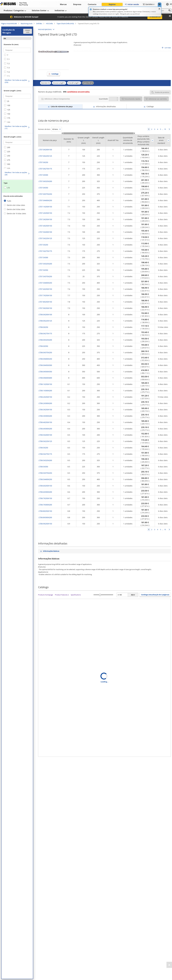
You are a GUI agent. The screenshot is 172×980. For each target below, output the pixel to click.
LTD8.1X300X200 (45, 391)
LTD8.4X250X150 (45, 422)
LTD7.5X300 (43, 257)
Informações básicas (51, 551)
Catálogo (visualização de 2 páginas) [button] (155, 595)
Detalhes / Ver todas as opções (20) (16, 174)
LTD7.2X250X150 (45, 213)
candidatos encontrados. (77, 92)
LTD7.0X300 (43, 175)
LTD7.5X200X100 (45, 232)
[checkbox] (17, 55)
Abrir (133, 595)
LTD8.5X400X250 (45, 479)
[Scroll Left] (62, 133)
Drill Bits (39, 24)
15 (165, 129)
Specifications (76, 595)
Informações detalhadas (106, 106)
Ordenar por (152, 140)
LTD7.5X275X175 (45, 251)
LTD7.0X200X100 (45, 150)
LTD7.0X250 (43, 162)
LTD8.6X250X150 (45, 486)
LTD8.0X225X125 (45, 321)
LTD (8, 188)
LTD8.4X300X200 (45, 429)
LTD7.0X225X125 (45, 156)
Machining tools (27, 24)
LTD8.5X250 (43, 448)
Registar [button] (112, 4)
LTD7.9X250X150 (45, 308)
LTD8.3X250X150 (45, 410)
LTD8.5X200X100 (45, 435)
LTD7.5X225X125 (45, 238)
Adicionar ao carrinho (156, 99)
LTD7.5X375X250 (45, 276)
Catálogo (55, 74)
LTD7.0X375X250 (45, 194)
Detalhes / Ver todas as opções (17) (16, 127)
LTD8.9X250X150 (45, 524)
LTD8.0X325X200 (45, 340)
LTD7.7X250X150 (45, 295)
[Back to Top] (169, 965)
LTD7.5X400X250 (45, 283)
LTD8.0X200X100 (45, 315)
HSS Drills (49, 24)
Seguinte (169, 129)
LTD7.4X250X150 (45, 226)
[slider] (100, 595)
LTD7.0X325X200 (45, 181)
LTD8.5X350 (43, 467)
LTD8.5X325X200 (45, 460)
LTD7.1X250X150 (45, 207)
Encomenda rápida (131, 99)
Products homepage (46, 595)
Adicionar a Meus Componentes (57, 99)
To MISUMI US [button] (155, 17)
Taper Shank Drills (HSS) (65, 24)
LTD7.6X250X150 (45, 289)
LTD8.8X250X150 (45, 511)
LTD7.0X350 (43, 188)
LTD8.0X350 (43, 346)
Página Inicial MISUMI (9, 24)
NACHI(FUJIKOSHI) (45, 29)
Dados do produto (160, 92)
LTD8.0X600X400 (45, 378)
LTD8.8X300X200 (45, 517)
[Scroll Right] (134, 133)
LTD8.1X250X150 (45, 384)
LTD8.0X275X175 (45, 334)
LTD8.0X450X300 (45, 365)
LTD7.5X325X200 (45, 264)
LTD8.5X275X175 (45, 454)
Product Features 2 (62, 595)
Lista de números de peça (62, 106)
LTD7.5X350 (43, 270)
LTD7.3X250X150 (45, 219)
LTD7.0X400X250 (45, 200)
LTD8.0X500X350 (45, 372)
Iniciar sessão (132, 4)
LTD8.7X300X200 (45, 505)
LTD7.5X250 (43, 245)
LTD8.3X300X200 (45, 416)
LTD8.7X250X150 (45, 498)
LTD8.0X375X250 (45, 352)
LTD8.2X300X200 (45, 403)
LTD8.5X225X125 (45, 441)
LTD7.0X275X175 (45, 169)
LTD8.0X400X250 (45, 359)
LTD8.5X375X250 (45, 473)
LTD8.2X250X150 (45, 397)
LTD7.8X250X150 (45, 302)
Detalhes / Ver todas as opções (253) (16, 81)
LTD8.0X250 (43, 327)
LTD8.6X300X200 (45, 492)
